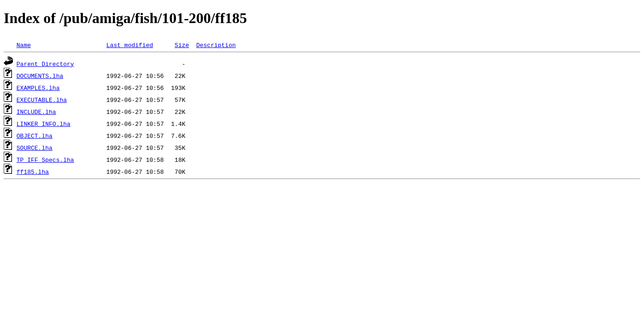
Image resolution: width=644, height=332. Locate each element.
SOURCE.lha (35, 148)
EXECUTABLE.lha (42, 100)
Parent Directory (45, 64)
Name (24, 45)
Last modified (130, 45)
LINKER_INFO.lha (44, 124)
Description (216, 45)
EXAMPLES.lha (38, 88)
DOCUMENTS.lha (40, 76)
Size (182, 45)
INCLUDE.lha (36, 112)
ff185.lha (33, 172)
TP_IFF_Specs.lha (45, 160)
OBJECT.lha (35, 136)
